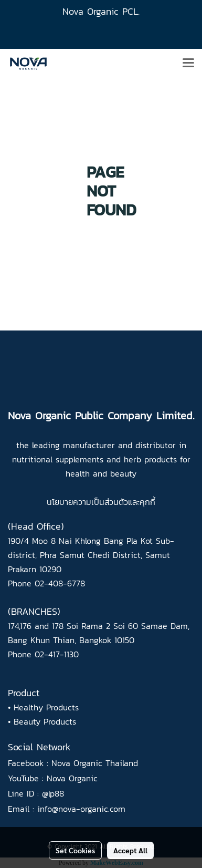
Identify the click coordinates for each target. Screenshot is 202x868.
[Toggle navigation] (188, 64)
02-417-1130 (57, 654)
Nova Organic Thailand (95, 763)
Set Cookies (75, 850)
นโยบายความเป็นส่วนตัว (87, 502)
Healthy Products (46, 707)
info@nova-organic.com (81, 809)
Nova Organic (72, 778)
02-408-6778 (60, 583)
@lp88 (53, 793)
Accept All (130, 850)
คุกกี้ (147, 502)
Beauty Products (45, 721)
